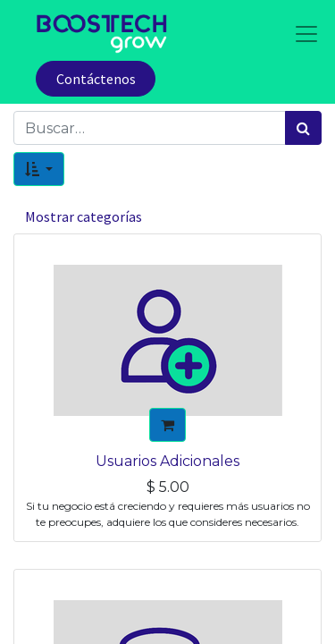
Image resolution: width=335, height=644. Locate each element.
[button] (39, 169)
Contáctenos (96, 79)
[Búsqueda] (303, 128)
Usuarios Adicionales (167, 461)
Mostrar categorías (84, 216)
